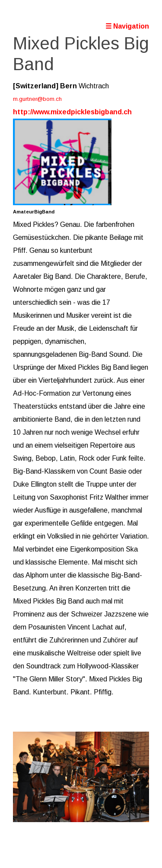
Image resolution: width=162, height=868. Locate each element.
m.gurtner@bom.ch (37, 99)
